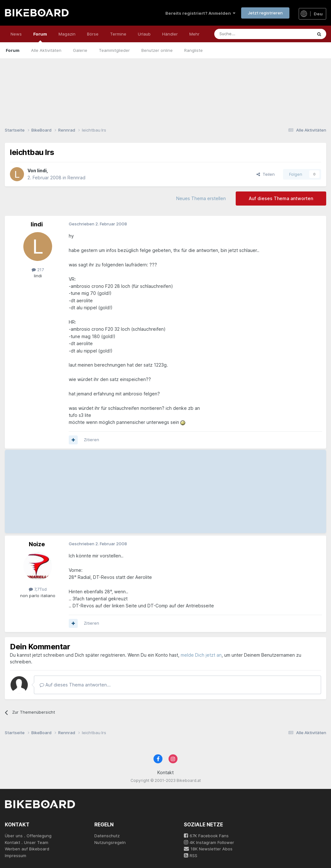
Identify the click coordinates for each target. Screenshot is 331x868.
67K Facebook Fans (206, 836)
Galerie (80, 50)
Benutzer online (157, 50)
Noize (37, 544)
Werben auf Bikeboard (27, 849)
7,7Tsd (38, 589)
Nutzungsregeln (110, 842)
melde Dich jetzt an (201, 655)
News (16, 34)
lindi (42, 170)
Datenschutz (107, 836)
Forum (40, 37)
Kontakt (165, 772)
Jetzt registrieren (265, 13)
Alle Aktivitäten (46, 50)
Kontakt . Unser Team (27, 842)
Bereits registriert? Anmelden (200, 13)
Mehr (194, 34)
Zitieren (91, 440)
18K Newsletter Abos (208, 849)
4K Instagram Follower (209, 842)
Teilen (266, 174)
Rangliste (193, 50)
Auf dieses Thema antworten (281, 198)
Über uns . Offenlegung (28, 836)
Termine (118, 34)
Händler (170, 34)
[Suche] (249, 34)
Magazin (67, 34)
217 (38, 270)
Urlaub (144, 34)
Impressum (16, 856)
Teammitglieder (114, 50)
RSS (191, 856)
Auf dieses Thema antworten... (75, 685)
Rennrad (76, 178)
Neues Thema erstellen (201, 198)
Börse (93, 34)
